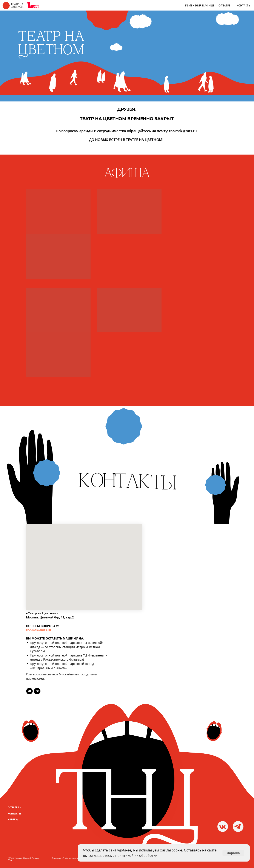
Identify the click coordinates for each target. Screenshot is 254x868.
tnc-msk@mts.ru (38, 630)
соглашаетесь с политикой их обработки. (123, 856)
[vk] (29, 691)
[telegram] (37, 691)
